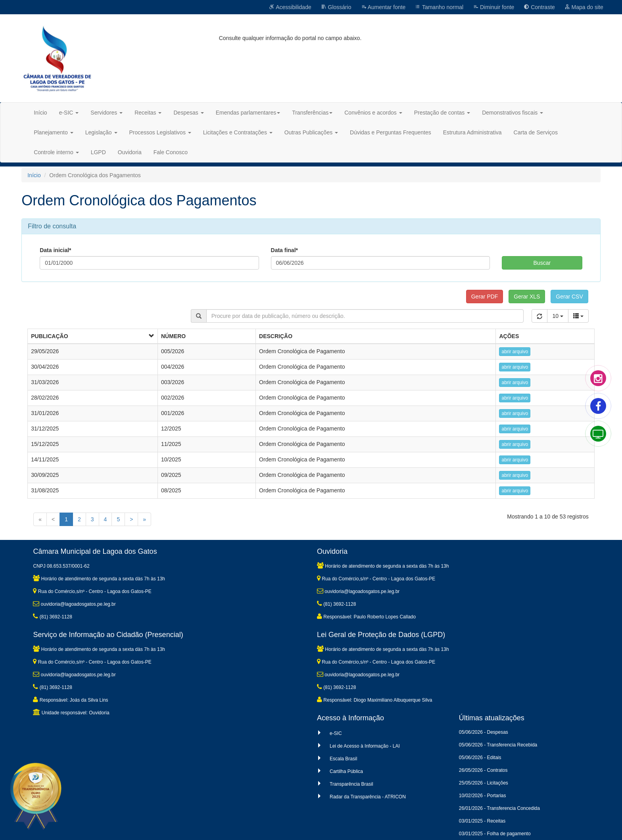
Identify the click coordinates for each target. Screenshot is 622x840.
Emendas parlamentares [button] (248, 113)
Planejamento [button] (54, 132)
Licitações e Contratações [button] (238, 132)
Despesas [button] (188, 113)
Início (40, 113)
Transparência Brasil (351, 784)
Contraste (539, 7)
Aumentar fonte (383, 7)
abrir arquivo (515, 352)
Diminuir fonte (493, 7)
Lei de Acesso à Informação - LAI (365, 746)
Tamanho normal (439, 7)
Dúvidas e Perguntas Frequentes (391, 132)
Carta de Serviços (536, 132)
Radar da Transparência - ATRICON (368, 797)
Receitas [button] (148, 113)
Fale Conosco (171, 152)
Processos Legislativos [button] (160, 132)
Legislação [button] (101, 132)
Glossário (336, 7)
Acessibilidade (290, 7)
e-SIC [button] (69, 113)
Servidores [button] (107, 113)
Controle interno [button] (56, 152)
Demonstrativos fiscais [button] (513, 113)
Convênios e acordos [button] (373, 113)
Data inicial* (55, 250)
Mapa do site (584, 7)
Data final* (284, 250)
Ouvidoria (130, 152)
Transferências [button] (312, 113)
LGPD (98, 152)
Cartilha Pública (346, 771)
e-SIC (336, 733)
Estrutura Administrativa (472, 132)
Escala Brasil (343, 759)
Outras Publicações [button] (311, 132)
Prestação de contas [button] (442, 113)
